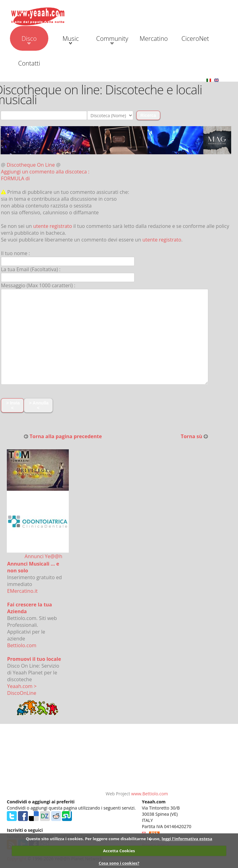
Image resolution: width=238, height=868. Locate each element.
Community (112, 39)
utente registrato (53, 226)
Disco (29, 39)
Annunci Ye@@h (43, 556)
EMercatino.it (22, 591)
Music (71, 39)
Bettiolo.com (22, 645)
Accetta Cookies (119, 851)
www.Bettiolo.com (150, 794)
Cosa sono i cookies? (119, 863)
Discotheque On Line (31, 165)
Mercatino (154, 38)
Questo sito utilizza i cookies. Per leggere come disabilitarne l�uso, (93, 839)
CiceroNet (195, 38)
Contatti (29, 63)
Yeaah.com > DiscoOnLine (22, 690)
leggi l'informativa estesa (187, 839)
